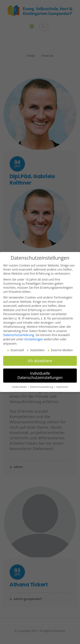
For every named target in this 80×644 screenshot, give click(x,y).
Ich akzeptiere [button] (40, 361)
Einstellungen (34, 339)
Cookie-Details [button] (20, 387)
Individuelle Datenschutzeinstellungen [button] (40, 375)
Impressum (62, 387)
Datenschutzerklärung (19, 335)
